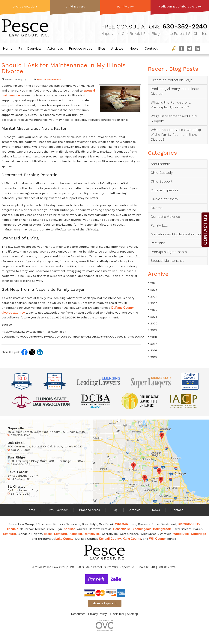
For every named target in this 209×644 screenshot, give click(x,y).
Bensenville (122, 529)
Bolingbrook (162, 529)
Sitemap (132, 614)
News (134, 48)
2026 (153, 283)
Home (8, 48)
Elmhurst (9, 534)
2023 (153, 303)
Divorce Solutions (25, 6)
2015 (152, 357)
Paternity (158, 243)
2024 (153, 296)
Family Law (125, 6)
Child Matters (75, 6)
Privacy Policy (97, 614)
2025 (153, 290)
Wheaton (122, 524)
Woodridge (198, 534)
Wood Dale (181, 534)
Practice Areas (81, 48)
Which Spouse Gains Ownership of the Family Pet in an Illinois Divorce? (176, 135)
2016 (152, 350)
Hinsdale (12, 529)
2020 (153, 323)
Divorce (157, 208)
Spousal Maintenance (49, 79)
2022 (153, 310)
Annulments (160, 164)
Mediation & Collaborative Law (180, 6)
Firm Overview (30, 48)
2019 (152, 330)
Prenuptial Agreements (169, 252)
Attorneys (55, 48)
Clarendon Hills (189, 524)
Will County (157, 539)
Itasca (48, 534)
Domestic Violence (165, 217)
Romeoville (92, 534)
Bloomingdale (142, 529)
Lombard (61, 534)
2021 (152, 317)
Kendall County (110, 539)
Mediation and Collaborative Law (176, 234)
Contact (151, 48)
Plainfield (75, 534)
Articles (117, 48)
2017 (152, 344)
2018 (152, 337)
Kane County (132, 539)
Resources (78, 614)
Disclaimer (117, 614)
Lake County (64, 539)
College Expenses (164, 190)
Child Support (162, 181)
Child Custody (162, 173)
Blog (102, 48)
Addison (70, 529)
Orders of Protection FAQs (172, 80)
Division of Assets (164, 199)
